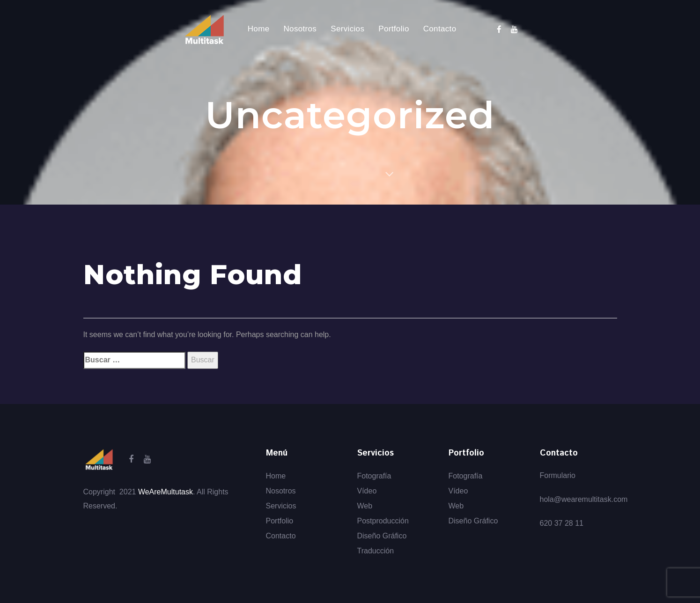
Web (365, 506)
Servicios (281, 506)
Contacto (281, 536)
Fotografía (374, 476)
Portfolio (280, 521)
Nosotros (281, 491)
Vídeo (367, 491)
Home (276, 476)
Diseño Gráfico (382, 536)
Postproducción (383, 521)
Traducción (376, 551)
